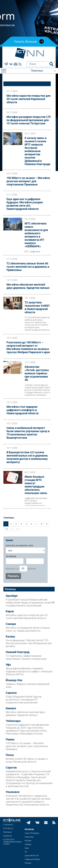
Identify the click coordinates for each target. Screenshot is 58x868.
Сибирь (28, 844)
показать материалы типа (19, 545)
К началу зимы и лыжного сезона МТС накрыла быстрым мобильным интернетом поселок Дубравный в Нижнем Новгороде (38, 151)
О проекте (8, 825)
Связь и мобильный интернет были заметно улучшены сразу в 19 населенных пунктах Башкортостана (28, 433)
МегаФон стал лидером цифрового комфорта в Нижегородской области (23, 410)
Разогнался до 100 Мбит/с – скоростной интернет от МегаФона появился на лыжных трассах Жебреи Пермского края (28, 347)
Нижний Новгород (18, 652)
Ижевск (11, 708)
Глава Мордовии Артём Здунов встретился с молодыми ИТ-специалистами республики (24, 700)
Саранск (11, 693)
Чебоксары (13, 721)
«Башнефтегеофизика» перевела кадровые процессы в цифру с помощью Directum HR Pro (29, 671)
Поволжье (29, 837)
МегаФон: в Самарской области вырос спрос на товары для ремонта (28, 629)
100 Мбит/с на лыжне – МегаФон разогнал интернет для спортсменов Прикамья (28, 181)
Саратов (11, 768)
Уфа (8, 665)
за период (11, 556)
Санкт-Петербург (32, 833)
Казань (10, 637)
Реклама (7, 832)
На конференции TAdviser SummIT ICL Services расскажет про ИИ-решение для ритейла (29, 643)
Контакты (8, 828)
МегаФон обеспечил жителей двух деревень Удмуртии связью (28, 286)
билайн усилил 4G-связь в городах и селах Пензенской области (27, 760)
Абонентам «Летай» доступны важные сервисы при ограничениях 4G (37, 373)
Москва (28, 841)
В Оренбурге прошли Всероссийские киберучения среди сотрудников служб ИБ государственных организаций (30, 603)
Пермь (10, 739)
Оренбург (12, 596)
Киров (10, 611)
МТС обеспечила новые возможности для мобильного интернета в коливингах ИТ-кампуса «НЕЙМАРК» (36, 235)
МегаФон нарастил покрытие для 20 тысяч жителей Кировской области (28, 99)
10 (6, 529)
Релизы (28, 863)
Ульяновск (13, 792)
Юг (26, 852)
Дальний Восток (32, 856)
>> (18, 529)
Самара (11, 624)
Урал (27, 848)
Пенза (10, 755)
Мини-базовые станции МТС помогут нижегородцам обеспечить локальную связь (36, 485)
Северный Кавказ (32, 859)
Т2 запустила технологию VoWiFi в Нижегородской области (37, 307)
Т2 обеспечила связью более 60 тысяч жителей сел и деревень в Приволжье (28, 267)
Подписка (7, 836)
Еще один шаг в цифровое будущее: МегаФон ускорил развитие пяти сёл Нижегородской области (25, 204)
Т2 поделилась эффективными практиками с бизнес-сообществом (26, 657)
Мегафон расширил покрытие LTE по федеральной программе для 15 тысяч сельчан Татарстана (29, 120)
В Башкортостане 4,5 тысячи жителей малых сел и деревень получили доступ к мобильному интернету (27, 457)
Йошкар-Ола (14, 680)
